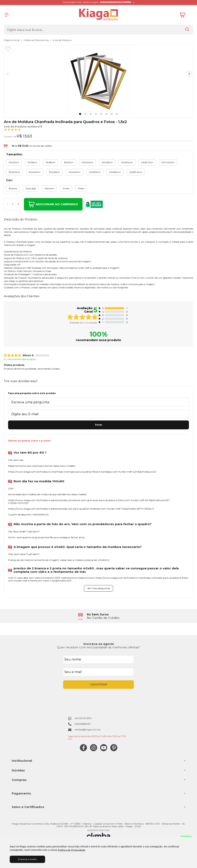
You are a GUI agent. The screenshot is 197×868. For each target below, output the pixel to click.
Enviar (99, 425)
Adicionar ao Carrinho (53, 204)
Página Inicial (12, 40)
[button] (80, 114)
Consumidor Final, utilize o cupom (97, 2)
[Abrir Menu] (7, 15)
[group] (98, 616)
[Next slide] (189, 74)
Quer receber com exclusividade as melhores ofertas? (99, 647)
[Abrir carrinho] (185, 15)
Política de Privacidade (72, 850)
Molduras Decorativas (37, 40)
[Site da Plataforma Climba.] (98, 835)
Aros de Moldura (62, 40)
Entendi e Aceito (27, 859)
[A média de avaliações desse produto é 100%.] (12, 129)
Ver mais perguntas (98, 588)
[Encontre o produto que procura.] (187, 30)
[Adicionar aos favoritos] (8, 49)
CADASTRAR (99, 684)
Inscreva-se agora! (98, 644)
